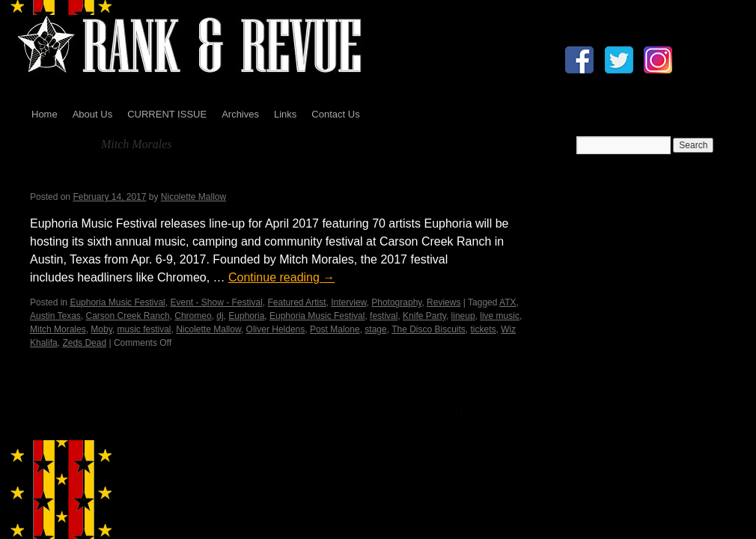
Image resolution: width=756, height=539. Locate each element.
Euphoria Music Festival (117, 302)
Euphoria (246, 316)
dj (220, 316)
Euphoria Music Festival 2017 (140, 178)
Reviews (443, 302)
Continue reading (281, 277)
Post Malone (335, 329)
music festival (144, 329)
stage (375, 329)
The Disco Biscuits (429, 329)
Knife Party (424, 316)
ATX (507, 302)
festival (384, 316)
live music (500, 316)
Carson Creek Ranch (128, 316)
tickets (484, 329)
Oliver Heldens (276, 329)
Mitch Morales (58, 329)
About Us (92, 114)
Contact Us (335, 114)
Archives (240, 114)
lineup (463, 316)
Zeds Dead (84, 343)
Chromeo (193, 316)
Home (45, 114)
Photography (396, 302)
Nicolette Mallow (193, 197)
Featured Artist (297, 302)
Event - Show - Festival (216, 302)
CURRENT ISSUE (167, 114)
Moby (101, 329)
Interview (348, 302)
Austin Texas (55, 316)
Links (285, 114)
